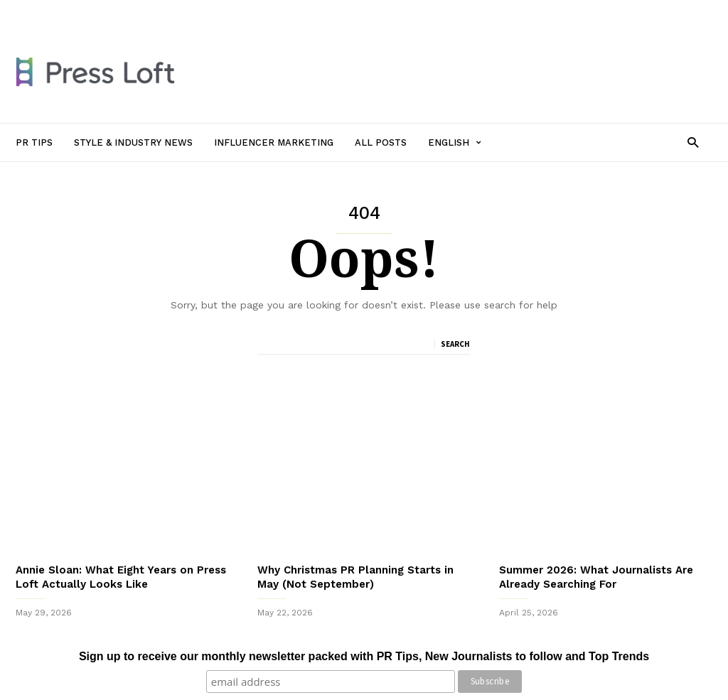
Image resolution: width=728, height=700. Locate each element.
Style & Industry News (176, 12)
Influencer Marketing (281, 12)
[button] (693, 142)
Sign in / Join (43, 12)
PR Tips (100, 12)
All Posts (358, 12)
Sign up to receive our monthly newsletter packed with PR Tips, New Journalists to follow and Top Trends (364, 656)
